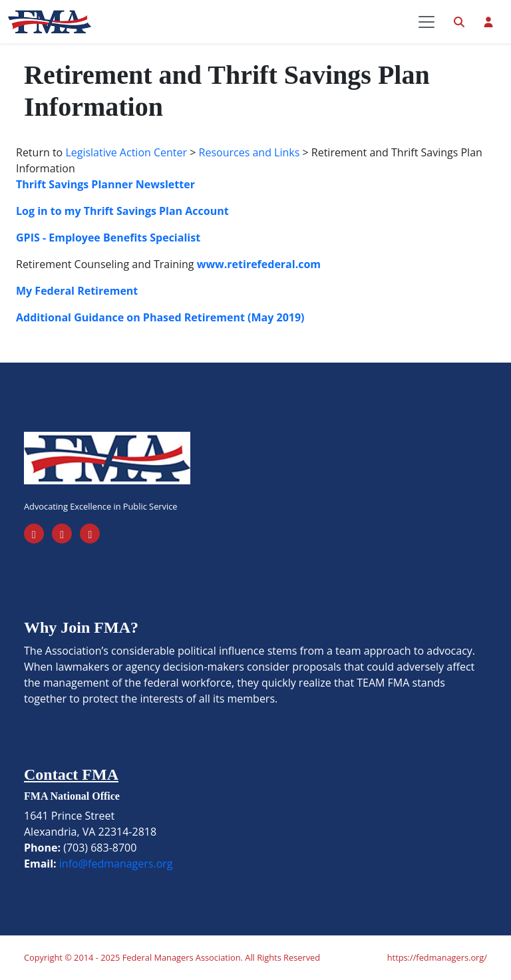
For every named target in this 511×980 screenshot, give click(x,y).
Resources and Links (250, 152)
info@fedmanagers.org (116, 864)
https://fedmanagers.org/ (437, 957)
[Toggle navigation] (426, 22)
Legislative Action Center (126, 152)
